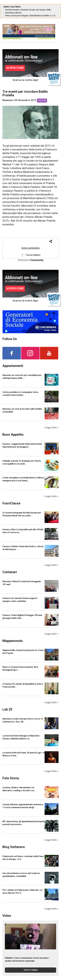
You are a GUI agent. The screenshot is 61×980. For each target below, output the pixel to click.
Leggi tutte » (51, 428)
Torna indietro (31, 255)
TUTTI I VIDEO (30, 970)
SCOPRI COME (15, 68)
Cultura (42, 100)
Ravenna (7, 100)
